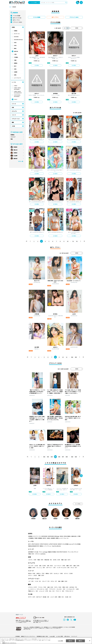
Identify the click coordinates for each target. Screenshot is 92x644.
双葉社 (15, 75)
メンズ (54, 597)
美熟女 (49, 573)
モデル (58, 587)
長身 (76, 566)
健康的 (32, 568)
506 (59, 457)
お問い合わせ (67, 636)
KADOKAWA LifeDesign (18, 40)
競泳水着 (48, 560)
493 (76, 357)
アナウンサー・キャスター (57, 589)
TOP (10, 7)
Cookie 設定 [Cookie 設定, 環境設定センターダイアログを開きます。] (60, 641)
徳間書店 (16, 63)
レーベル (14, 82)
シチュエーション (16, 119)
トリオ (38, 581)
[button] (81, 476)
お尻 (50, 566)
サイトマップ (74, 636)
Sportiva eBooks (56, 546)
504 (52, 457)
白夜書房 (16, 72)
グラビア (16, 99)
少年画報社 (16, 57)
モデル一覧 (21, 161)
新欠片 (15, 66)
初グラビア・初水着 (43, 597)
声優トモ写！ (32, 554)
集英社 (15, 48)
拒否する (70, 641)
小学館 (15, 54)
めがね (57, 560)
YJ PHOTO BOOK (43, 544)
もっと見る (78, 504)
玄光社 (15, 43)
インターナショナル (63, 568)
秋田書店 (16, 31)
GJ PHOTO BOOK (52, 544)
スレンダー (33, 566)
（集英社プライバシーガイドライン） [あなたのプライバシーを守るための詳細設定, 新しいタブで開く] (9, 643)
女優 (50, 587)
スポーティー (51, 568)
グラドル (33, 587)
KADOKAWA (16, 37)
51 (73, 241)
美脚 (69, 566)
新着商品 (13, 135)
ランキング (13, 137)
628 (72, 457)
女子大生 (73, 587)
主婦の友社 (16, 51)
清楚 (31, 575)
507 (63, 457)
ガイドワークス (17, 34)
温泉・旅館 (63, 581)
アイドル (42, 587)
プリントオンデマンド (72, 552)
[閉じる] (90, 641)
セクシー (78, 573)
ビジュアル (14, 111)
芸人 (52, 591)
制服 (41, 560)
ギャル (74, 568)
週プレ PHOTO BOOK (33, 544)
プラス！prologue (43, 552)
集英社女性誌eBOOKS (34, 546)
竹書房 (15, 60)
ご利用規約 (17, 636)
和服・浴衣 (66, 560)
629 (76, 457)
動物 (61, 597)
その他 (13, 126)
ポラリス (38, 554)
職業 (13, 122)
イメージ (14, 115)
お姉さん (41, 573)
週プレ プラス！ (17, 20)
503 (48, 457)
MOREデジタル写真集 (62, 544)
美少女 (32, 573)
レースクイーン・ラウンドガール (38, 589)
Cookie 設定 (52, 636)
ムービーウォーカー (18, 78)
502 (44, 457)
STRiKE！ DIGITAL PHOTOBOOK (17, 89)
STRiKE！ (16, 86)
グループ (46, 581)
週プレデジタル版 (17, 18)
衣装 (13, 107)
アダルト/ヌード (69, 591)
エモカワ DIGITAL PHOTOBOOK (17, 96)
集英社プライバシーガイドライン (28, 636)
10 (68, 241)
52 (77, 241)
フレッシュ (41, 568)
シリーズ (14, 104)
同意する (80, 641)
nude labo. (43, 554)
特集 (12, 139)
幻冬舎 (15, 45)
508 (67, 457)
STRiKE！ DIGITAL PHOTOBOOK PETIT (18, 92)
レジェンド (44, 591)
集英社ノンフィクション (45, 546)
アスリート (60, 591)
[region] (46, 641)
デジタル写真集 (17, 16)
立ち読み (37, 65)
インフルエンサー (73, 589)
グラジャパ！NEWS (18, 22)
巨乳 (43, 566)
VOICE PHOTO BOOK (61, 552)
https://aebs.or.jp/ (27, 629)
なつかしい (58, 573)
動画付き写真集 (52, 552)
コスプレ (33, 560)
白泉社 (15, 69)
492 (72, 357)
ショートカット (59, 566)
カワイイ (68, 573)
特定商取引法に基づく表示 (42, 636)
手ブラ (32, 597)
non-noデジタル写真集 (74, 544)
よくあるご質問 (59, 636)
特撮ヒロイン (33, 591)
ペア (31, 581)
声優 (65, 587)
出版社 (13, 27)
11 (67, 357)
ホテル (54, 581)
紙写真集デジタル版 (33, 552)
